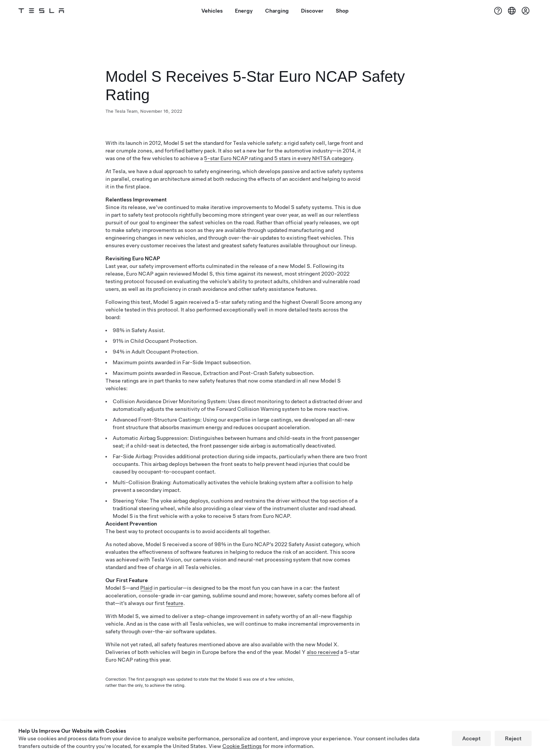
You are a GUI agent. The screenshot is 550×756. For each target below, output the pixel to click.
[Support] (498, 11)
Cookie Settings (242, 746)
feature (175, 603)
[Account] (526, 11)
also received (323, 652)
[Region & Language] (512, 11)
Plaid (146, 588)
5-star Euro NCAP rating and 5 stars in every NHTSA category (278, 158)
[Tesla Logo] (41, 11)
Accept (471, 738)
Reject (513, 738)
